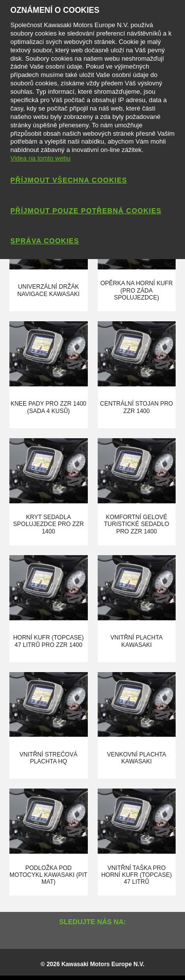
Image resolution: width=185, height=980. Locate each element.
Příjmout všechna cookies (69, 180)
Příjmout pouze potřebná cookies (86, 211)
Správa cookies (45, 241)
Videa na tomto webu (40, 158)
